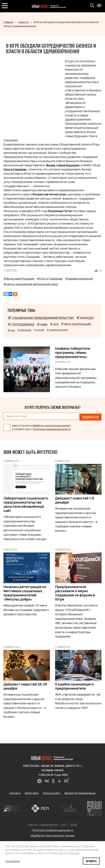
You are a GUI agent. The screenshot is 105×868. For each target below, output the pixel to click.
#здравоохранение (79, 279)
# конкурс (85, 318)
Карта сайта (32, 791)
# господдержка (21, 324)
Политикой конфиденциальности (52, 428)
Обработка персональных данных (52, 834)
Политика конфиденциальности (53, 829)
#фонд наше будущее (19, 279)
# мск (54, 324)
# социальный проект (58, 330)
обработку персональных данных (51, 424)
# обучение (24, 330)
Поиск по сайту (52, 791)
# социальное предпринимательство (41, 318)
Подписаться (91, 416)
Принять (91, 861)
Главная (8, 22)
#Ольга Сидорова (50, 279)
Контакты (15, 791)
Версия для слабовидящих (80, 791)
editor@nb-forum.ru (52, 769)
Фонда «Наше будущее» (63, 165)
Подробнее (13, 861)
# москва (39, 330)
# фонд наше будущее (76, 324)
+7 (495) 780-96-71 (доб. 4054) (53, 773)
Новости (23, 22)
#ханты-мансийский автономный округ (31, 284)
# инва (42, 324)
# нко (11, 330)
